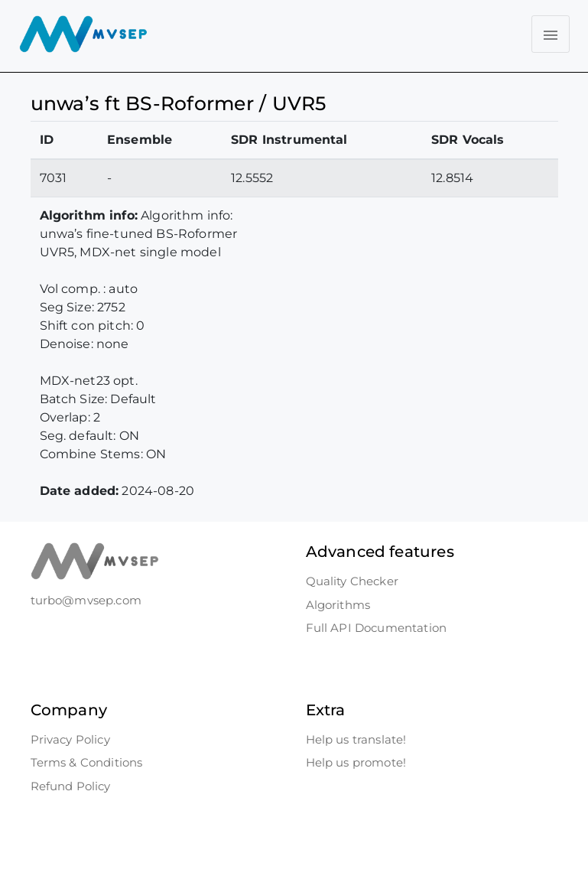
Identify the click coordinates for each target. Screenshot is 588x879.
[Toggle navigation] (551, 34)
